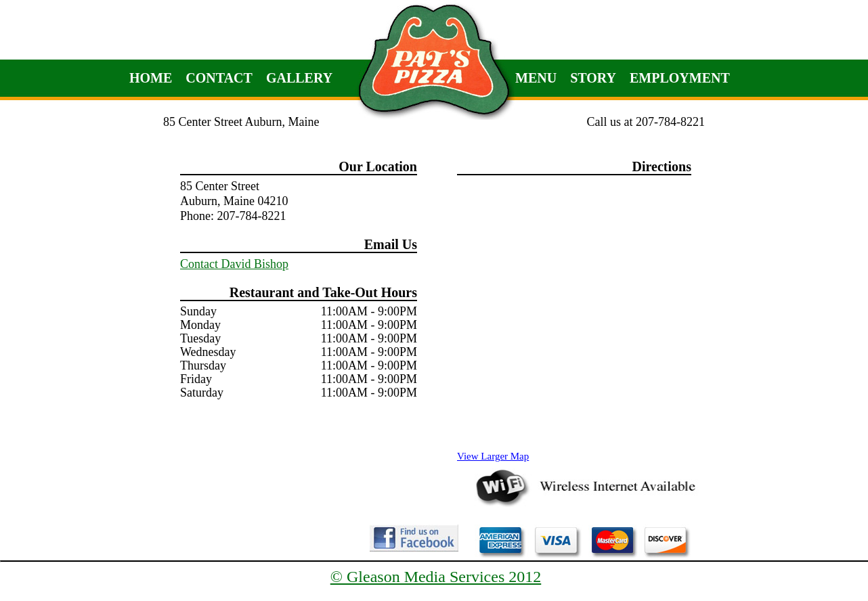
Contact (219, 78)
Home (151, 78)
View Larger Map (493, 456)
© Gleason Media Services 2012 (436, 577)
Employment (680, 78)
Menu (536, 78)
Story (593, 78)
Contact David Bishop (234, 264)
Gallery (299, 78)
